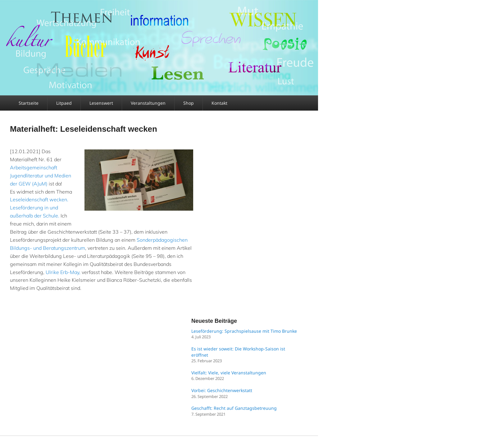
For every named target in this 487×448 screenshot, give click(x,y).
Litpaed (64, 103)
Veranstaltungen (148, 103)
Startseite (29, 103)
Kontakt (219, 103)
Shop (189, 103)
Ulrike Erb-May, (63, 272)
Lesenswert (101, 103)
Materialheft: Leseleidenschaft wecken (84, 129)
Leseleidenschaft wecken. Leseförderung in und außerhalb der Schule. (39, 208)
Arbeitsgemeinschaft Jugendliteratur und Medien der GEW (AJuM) (41, 176)
